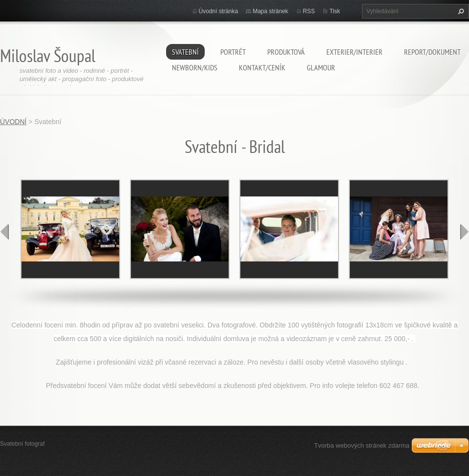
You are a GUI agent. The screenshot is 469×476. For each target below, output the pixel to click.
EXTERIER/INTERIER (354, 52)
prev (5, 232)
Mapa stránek (270, 11)
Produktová (286, 52)
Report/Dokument (432, 52)
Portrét (233, 52)
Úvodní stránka (219, 11)
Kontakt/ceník (262, 67)
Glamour (321, 67)
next (464, 232)
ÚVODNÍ (13, 122)
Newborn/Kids (195, 67)
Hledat (460, 11)
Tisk (335, 11)
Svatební (185, 52)
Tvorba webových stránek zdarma (362, 445)
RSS (309, 11)
